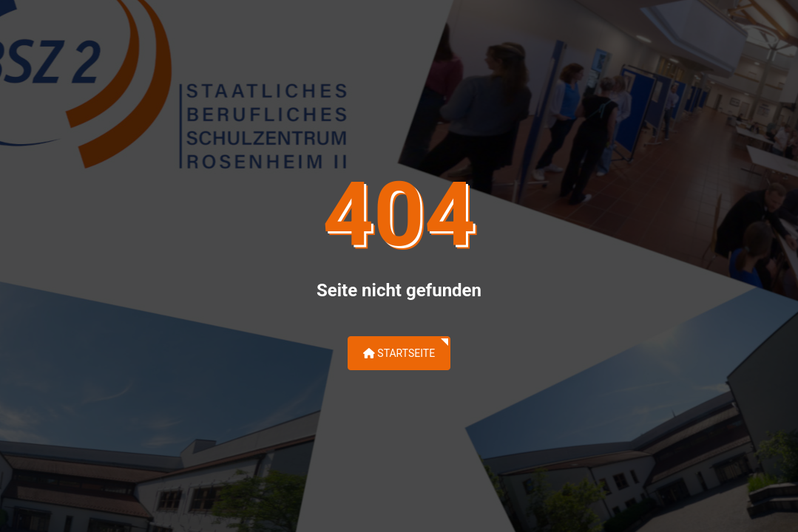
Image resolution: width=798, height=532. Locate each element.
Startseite (399, 353)
